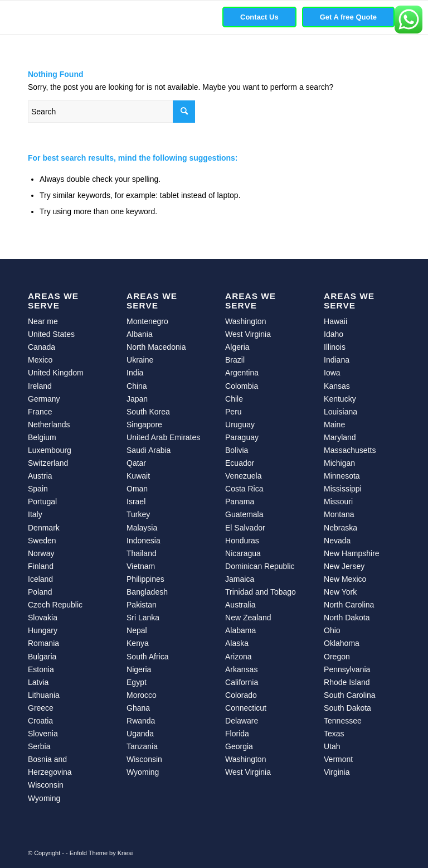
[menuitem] (259, 17)
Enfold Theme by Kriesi (101, 853)
